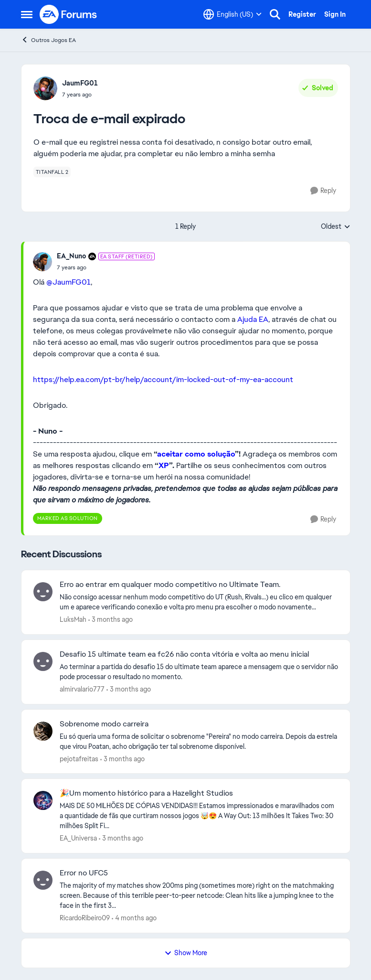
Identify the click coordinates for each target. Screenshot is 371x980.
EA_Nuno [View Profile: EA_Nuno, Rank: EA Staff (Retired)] (71, 256)
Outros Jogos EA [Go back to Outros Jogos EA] (48, 40)
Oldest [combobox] (336, 227)
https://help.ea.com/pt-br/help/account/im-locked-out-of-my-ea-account (163, 379)
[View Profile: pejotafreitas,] (43, 731)
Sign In (335, 14)
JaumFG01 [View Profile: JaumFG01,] (80, 83)
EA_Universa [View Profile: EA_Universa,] (78, 838)
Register (302, 14)
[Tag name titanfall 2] (52, 172)
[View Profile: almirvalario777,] (43, 661)
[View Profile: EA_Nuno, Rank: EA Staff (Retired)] (42, 262)
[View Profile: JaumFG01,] (45, 88)
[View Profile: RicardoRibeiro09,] (43, 880)
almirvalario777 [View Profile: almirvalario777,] (82, 689)
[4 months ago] (134, 918)
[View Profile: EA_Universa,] (43, 800)
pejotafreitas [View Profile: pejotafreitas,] (79, 758)
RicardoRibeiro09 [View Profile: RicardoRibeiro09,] (85, 918)
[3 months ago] (111, 620)
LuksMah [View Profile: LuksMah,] (73, 619)
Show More (186, 953)
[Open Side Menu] (27, 14)
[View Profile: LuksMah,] (43, 592)
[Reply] (323, 191)
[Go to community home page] (69, 14)
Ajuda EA (253, 319)
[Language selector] (233, 14)
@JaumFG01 (69, 282)
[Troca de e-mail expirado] (106, 267)
